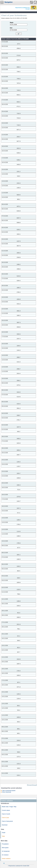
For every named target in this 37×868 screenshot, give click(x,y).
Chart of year (5, 818)
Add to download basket (9, 791)
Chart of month (6, 814)
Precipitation (5, 844)
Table (3, 836)
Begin (12, 23)
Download (5, 825)
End (11, 28)
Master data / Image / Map (9, 807)
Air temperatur (6, 851)
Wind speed (5, 848)
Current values (6, 810)
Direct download (7, 792)
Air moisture (5, 855)
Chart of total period (7, 821)
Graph (4, 833)
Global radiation (6, 859)
